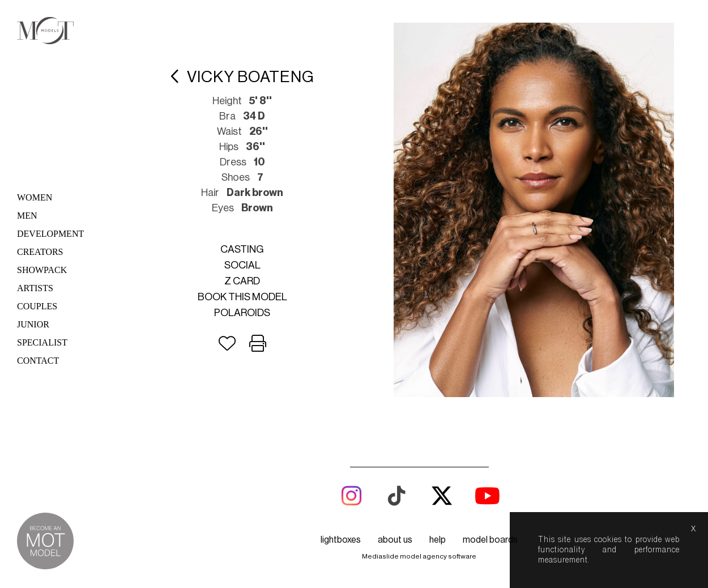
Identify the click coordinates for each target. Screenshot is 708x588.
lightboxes (341, 540)
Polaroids (242, 313)
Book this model (242, 297)
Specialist (42, 342)
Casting (242, 249)
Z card (242, 281)
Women (35, 197)
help (438, 540)
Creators (40, 252)
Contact (38, 361)
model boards (490, 540)
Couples (37, 306)
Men (27, 216)
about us (395, 540)
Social (242, 265)
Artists (35, 288)
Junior (33, 324)
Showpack (42, 270)
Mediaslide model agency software (419, 556)
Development (50, 234)
